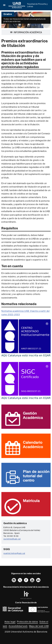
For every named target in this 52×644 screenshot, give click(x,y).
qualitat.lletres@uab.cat (14, 553)
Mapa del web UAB (39, 626)
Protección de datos (27, 622)
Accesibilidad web (18, 626)
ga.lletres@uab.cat (12, 539)
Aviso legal (10, 622)
